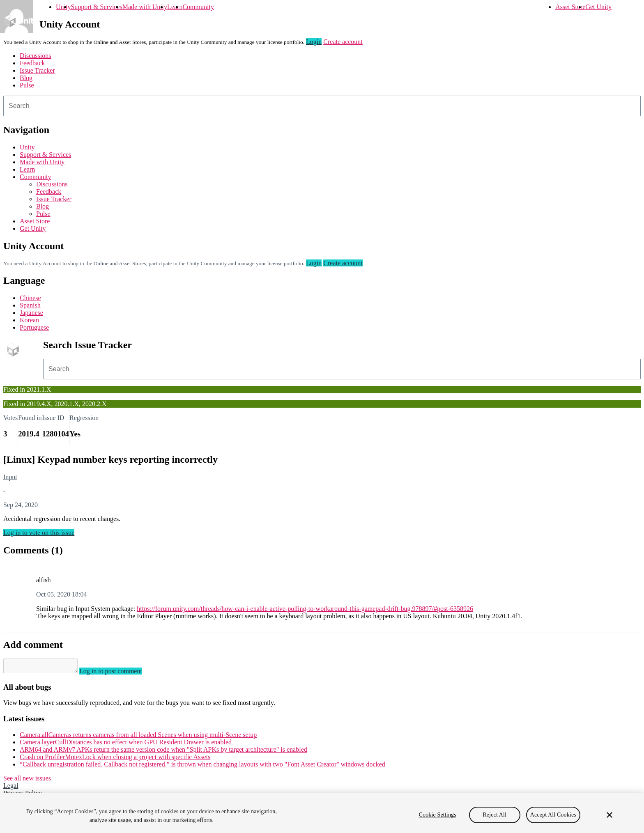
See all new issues (27, 781)
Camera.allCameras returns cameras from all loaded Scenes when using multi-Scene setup (138, 737)
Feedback (32, 63)
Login (314, 42)
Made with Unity (145, 7)
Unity (63, 7)
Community (198, 7)
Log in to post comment (119, 674)
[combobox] (322, 106)
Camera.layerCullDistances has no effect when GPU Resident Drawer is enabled (126, 745)
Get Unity (598, 7)
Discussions (35, 56)
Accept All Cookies (553, 819)
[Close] (609, 819)
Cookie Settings (438, 819)
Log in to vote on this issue (39, 533)
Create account (343, 42)
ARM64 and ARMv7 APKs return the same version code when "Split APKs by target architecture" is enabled (163, 752)
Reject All (494, 819)
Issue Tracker (37, 70)
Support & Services (96, 7)
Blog (26, 78)
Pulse (27, 85)
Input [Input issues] (10, 477)
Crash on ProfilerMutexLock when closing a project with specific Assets (115, 759)
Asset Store (570, 7)
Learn (175, 7)
